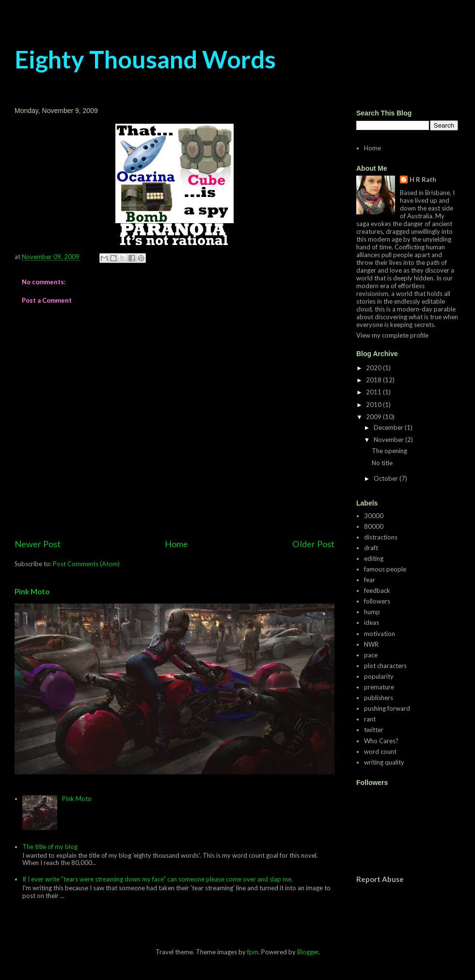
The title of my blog (50, 847)
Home (176, 544)
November (389, 440)
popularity (379, 676)
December (389, 427)
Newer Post (38, 544)
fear (370, 580)
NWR (371, 644)
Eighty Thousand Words (145, 59)
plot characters (385, 666)
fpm (253, 952)
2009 (374, 417)
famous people (385, 569)
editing (374, 558)
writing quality (384, 762)
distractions (381, 537)
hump (372, 612)
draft (371, 548)
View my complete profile (392, 335)
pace (371, 655)
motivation (380, 634)
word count (380, 751)
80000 (374, 526)
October (387, 478)
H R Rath (423, 180)
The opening (389, 451)
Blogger (308, 952)
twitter (374, 730)
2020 (374, 368)
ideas (372, 622)
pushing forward (387, 708)
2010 (374, 405)
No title (382, 463)
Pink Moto (32, 591)
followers (377, 601)
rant (370, 719)
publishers (379, 698)
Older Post (313, 544)
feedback (377, 590)
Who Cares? (381, 741)
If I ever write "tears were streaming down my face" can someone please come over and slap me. (158, 879)
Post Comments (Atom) (86, 564)
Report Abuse (380, 879)
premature (379, 687)
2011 (374, 392)
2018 (374, 380)
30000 (374, 516)
